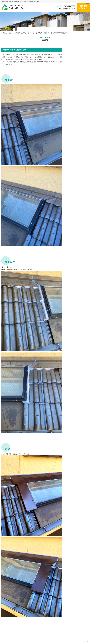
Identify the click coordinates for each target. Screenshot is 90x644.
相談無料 (83, 7)
